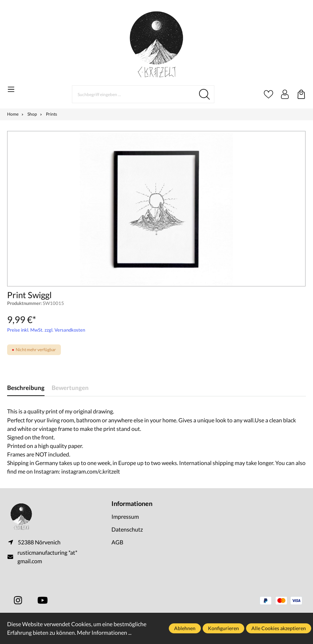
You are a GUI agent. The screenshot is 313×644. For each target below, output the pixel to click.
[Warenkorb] (301, 94)
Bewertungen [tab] (70, 388)
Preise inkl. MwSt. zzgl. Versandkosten (46, 330)
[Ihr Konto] (285, 94)
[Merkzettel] (268, 94)
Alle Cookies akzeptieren (279, 628)
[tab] (26, 388)
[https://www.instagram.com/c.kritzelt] (18, 600)
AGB (117, 542)
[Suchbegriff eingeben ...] (134, 94)
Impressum (125, 516)
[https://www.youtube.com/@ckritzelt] (43, 600)
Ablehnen (185, 628)
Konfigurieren (223, 628)
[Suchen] (205, 94)
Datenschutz (127, 529)
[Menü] (11, 89)
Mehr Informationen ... (104, 632)
